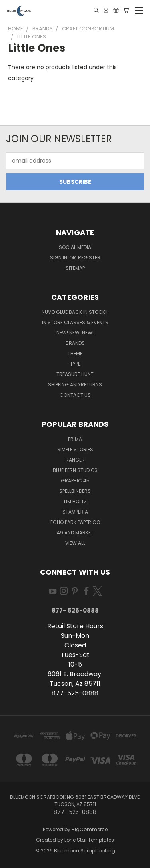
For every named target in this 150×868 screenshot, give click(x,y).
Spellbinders (75, 491)
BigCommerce (90, 829)
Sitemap (75, 268)
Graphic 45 (75, 481)
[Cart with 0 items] (126, 10)
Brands (75, 343)
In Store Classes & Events (75, 322)
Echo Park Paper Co (75, 522)
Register (89, 258)
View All (75, 543)
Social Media (75, 247)
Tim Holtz (75, 501)
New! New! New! (75, 333)
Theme (75, 353)
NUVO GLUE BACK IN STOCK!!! (75, 312)
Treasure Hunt (75, 374)
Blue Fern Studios (75, 470)
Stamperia (75, 512)
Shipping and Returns (75, 385)
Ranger (75, 460)
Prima (75, 439)
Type (75, 364)
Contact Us (75, 395)
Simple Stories (75, 449)
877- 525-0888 (75, 610)
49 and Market (75, 533)
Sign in (59, 258)
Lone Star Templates (89, 840)
